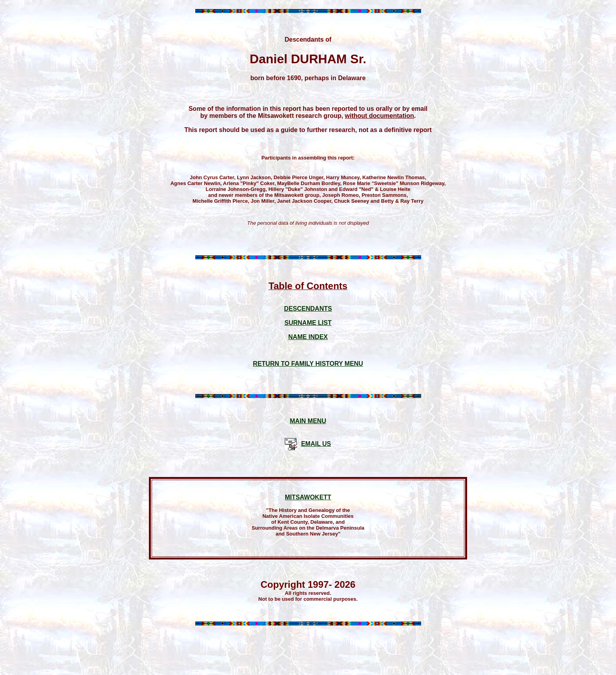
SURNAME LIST (308, 323)
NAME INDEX (308, 337)
